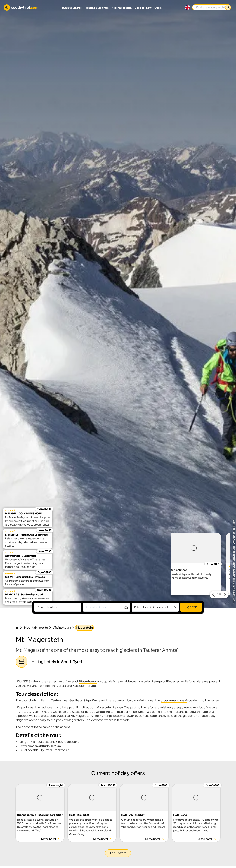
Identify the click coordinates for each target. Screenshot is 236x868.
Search (191, 607)
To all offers (118, 853)
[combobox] (58, 607)
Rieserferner (88, 681)
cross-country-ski (174, 700)
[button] (213, 595)
